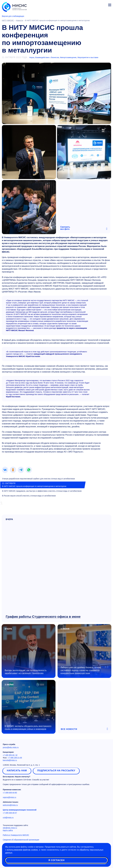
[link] (5, 470)
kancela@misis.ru (10, 760)
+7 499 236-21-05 (15, 758)
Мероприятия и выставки (88, 57)
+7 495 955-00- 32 (10, 755)
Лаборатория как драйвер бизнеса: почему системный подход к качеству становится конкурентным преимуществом (81, 670)
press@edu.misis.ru (11, 747)
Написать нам (17, 771)
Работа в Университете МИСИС (16, 835)
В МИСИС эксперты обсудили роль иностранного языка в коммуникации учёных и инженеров (28, 728)
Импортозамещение (68, 57)
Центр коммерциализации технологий (20, 810)
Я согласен (56, 860)
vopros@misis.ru (9, 797)
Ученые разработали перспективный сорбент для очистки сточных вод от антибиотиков (38, 479)
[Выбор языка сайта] (98, 4)
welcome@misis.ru (10, 805)
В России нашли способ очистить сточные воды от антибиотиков (29, 496)
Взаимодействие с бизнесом (47, 57)
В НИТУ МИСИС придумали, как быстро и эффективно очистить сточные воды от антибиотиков (42, 491)
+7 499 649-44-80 (10, 793)
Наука (32, 57)
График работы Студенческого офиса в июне (43, 617)
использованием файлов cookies (22, 850)
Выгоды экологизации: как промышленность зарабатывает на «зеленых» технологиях (26, 672)
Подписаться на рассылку (56, 771)
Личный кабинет (104, 5)
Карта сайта (8, 830)
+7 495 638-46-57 (10, 813)
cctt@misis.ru (8, 818)
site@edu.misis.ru (10, 828)
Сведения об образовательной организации (21, 840)
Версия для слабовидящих (13, 16)
